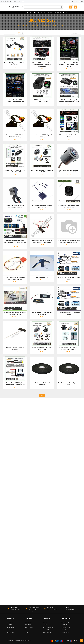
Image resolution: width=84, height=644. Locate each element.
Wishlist (9, 630)
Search (45, 625)
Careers (45, 622)
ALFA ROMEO (46, 26)
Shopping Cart (11, 627)
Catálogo (24, 26)
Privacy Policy (47, 630)
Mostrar (7, 33)
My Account (10, 622)
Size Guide (28, 630)
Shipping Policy (65, 622)
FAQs (26, 632)
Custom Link (10, 632)
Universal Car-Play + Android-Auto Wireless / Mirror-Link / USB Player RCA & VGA (15, 242)
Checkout (10, 625)
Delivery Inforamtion (48, 627)
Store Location (29, 622)
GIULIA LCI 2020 (63, 26)
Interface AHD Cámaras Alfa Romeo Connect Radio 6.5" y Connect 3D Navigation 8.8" (42, 65)
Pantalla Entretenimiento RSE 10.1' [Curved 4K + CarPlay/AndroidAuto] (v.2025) (69, 65)
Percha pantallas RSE (42, 277)
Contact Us (64, 625)
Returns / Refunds (66, 627)
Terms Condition (47, 632)
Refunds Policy (65, 632)
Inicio (18, 26)
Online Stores (65, 630)
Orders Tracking (29, 627)
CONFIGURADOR (34, 26)
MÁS (42, 395)
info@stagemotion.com (18, 2)
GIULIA (54, 26)
